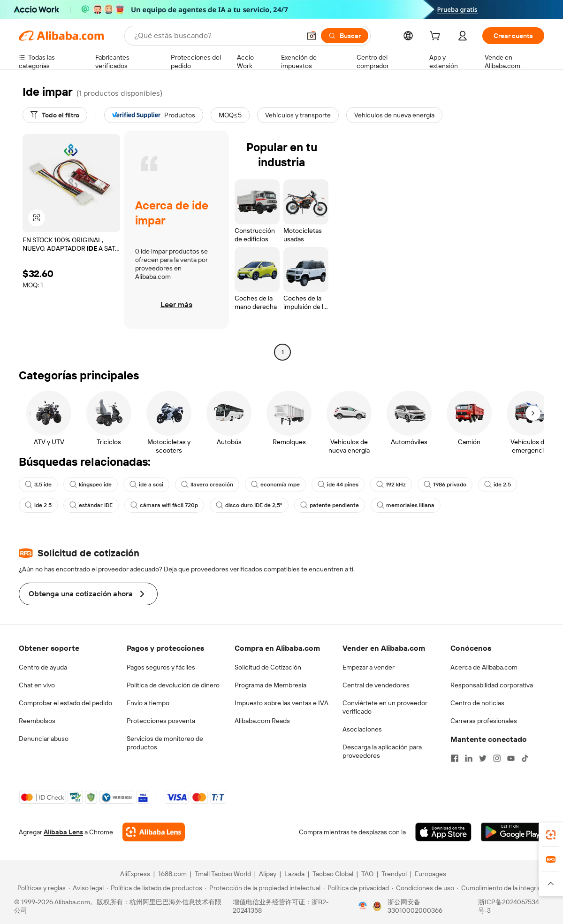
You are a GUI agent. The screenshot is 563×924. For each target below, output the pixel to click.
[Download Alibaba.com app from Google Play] (513, 832)
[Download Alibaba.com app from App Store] (443, 832)
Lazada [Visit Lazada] (294, 874)
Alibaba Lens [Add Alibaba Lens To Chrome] (63, 832)
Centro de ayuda (43, 667)
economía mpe (275, 485)
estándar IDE (91, 505)
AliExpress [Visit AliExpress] (135, 874)
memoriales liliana (406, 505)
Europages (430, 874)
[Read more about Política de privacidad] (356, 888)
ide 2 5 (38, 505)
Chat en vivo (37, 685)
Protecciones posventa (161, 721)
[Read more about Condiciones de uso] (423, 888)
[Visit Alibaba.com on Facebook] (455, 758)
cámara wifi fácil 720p (164, 505)
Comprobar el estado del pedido (65, 703)
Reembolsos (37, 721)
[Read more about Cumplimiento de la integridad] (503, 888)
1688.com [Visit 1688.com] (172, 874)
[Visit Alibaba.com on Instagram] (497, 758)
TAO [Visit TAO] (367, 874)
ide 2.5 (498, 485)
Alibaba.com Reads (262, 721)
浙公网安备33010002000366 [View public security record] (415, 906)
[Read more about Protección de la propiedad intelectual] (263, 888)
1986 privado (445, 485)
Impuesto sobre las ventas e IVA (281, 703)
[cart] (437, 37)
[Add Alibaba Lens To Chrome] (154, 832)
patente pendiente (330, 505)
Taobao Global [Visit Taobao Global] (333, 874)
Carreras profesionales (484, 721)
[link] (551, 835)
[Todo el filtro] (55, 115)
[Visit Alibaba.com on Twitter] (483, 758)
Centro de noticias (477, 703)
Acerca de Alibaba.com (484, 667)
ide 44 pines (338, 485)
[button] (312, 36)
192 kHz (391, 485)
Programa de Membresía (270, 685)
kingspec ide (91, 485)
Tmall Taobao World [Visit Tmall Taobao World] (223, 874)
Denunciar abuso (44, 739)
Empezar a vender (369, 667)
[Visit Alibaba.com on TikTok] (525, 758)
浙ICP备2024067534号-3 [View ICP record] (509, 906)
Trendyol (394, 874)
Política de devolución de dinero (173, 685)
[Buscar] (345, 36)
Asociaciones (362, 729)
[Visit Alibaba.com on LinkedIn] (469, 758)
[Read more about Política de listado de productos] (154, 888)
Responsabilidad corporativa (492, 685)
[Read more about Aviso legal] (86, 888)
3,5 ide (38, 485)
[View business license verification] (363, 906)
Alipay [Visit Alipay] (268, 874)
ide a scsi (146, 485)
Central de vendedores (376, 685)
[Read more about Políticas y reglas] (40, 888)
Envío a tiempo (148, 703)
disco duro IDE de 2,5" (249, 505)
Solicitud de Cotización (268, 667)
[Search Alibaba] (216, 36)
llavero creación (207, 485)
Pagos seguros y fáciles (161, 667)
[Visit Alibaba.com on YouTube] (511, 758)
